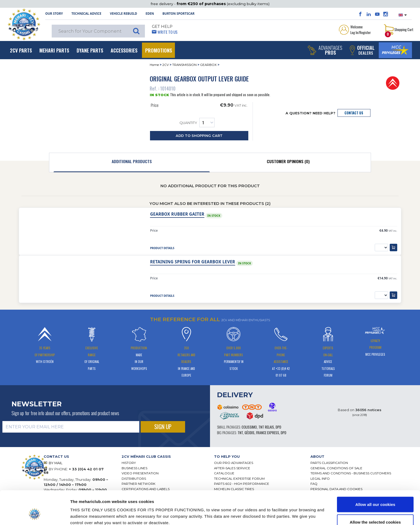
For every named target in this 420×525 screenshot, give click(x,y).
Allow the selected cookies (375, 493)
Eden (150, 14)
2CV (166, 65)
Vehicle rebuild (123, 14)
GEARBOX (208, 65)
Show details (278, 511)
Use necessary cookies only (375, 511)
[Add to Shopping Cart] (393, 247)
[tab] (132, 163)
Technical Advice (87, 14)
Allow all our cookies (375, 476)
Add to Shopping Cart (199, 136)
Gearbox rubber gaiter (177, 214)
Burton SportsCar (179, 14)
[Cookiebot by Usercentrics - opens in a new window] (35, 515)
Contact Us (354, 113)
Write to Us (168, 32)
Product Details (162, 248)
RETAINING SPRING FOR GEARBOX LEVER (192, 262)
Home (154, 65)
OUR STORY (54, 14)
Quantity (197, 123)
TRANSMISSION (184, 65)
